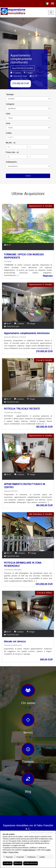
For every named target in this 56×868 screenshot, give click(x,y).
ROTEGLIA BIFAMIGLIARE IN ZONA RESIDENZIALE (23, 564)
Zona (8, 123)
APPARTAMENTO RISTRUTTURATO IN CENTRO (25, 486)
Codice (9, 133)
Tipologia (10, 94)
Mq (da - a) (11, 143)
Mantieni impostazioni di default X (42, 833)
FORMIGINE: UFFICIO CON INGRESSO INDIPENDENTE (24, 256)
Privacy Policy (13, 852)
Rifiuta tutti (18, 863)
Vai (28, 707)
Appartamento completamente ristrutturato (27, 333)
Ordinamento (11, 162)
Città (8, 114)
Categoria (10, 104)
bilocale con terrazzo (15, 642)
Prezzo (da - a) (12, 152)
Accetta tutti (8, 863)
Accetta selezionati (31, 863)
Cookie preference (29, 850)
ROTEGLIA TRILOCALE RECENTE (22, 409)
